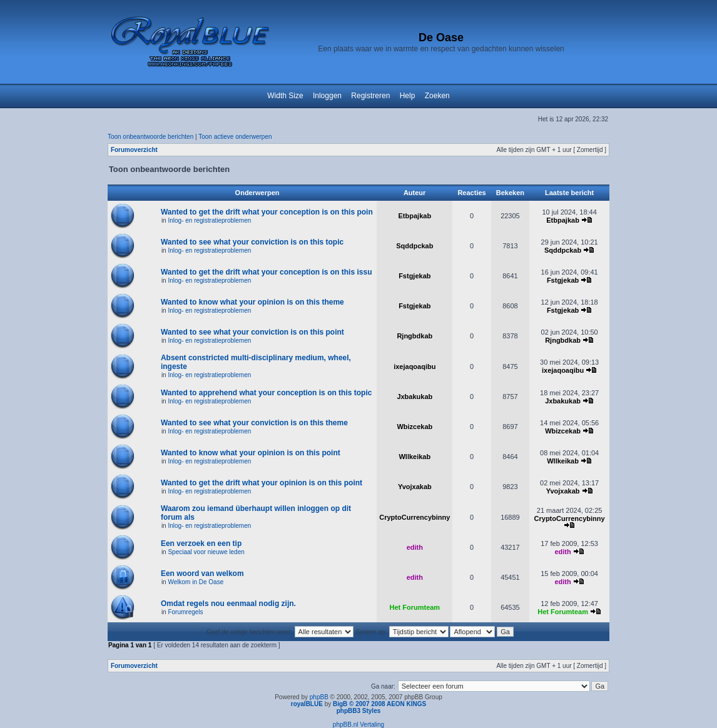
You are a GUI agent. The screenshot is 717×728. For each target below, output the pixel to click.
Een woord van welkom (202, 574)
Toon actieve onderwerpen (235, 137)
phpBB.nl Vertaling (358, 725)
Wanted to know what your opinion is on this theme (252, 302)
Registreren (370, 96)
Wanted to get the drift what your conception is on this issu (267, 272)
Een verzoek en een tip (201, 543)
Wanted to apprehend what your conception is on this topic (267, 393)
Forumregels (185, 612)
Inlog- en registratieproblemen (209, 220)
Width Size (285, 96)
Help (408, 96)
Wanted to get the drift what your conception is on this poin (267, 212)
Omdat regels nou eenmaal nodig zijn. (228, 604)
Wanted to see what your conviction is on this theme (254, 423)
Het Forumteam (414, 607)
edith (415, 547)
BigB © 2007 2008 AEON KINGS (379, 704)
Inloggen (327, 96)
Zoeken (437, 96)
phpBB (319, 697)
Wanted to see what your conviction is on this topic (252, 242)
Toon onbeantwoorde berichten (150, 137)
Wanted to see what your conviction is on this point (252, 332)
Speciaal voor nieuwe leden (206, 552)
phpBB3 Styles (359, 711)
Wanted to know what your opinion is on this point (251, 453)
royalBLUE (307, 704)
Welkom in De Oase (196, 582)
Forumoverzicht (134, 150)
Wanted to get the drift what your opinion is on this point (262, 483)
